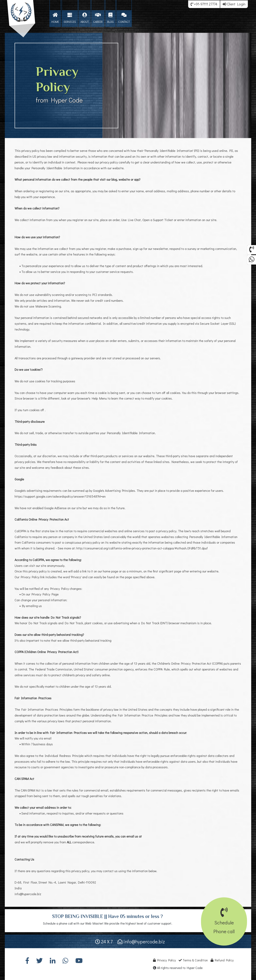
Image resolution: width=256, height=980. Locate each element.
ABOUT (85, 18)
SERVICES (70, 18)
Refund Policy (222, 960)
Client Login (234, 4)
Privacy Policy (164, 960)
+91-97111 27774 (204, 4)
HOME (55, 18)
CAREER (98, 18)
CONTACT (124, 18)
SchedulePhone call (224, 922)
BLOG (110, 18)
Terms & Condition (193, 960)
